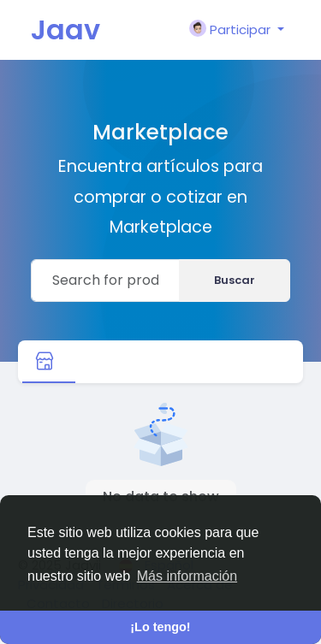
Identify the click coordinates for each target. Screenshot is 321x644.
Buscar (235, 280)
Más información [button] (187, 576)
